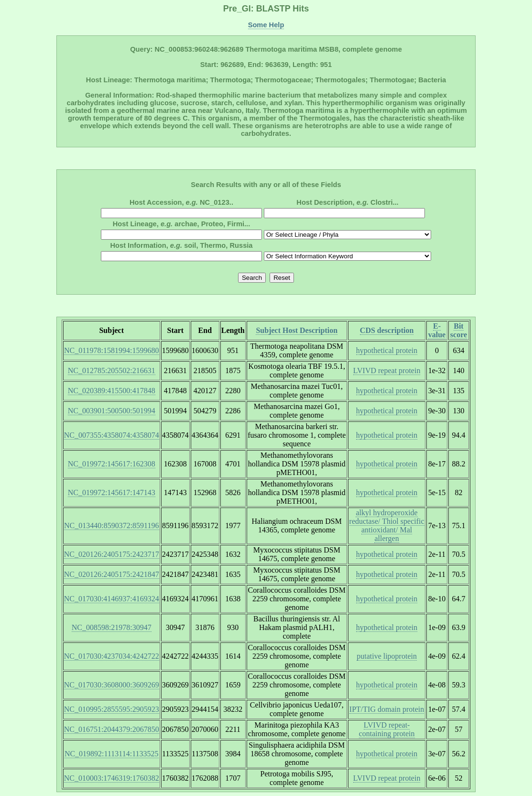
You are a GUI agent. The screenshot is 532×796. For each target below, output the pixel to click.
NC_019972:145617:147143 (112, 492)
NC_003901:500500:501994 (112, 411)
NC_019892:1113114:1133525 (112, 754)
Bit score (459, 330)
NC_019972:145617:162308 (112, 464)
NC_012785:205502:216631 (112, 370)
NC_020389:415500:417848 (112, 391)
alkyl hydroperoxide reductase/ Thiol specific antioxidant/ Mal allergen (387, 525)
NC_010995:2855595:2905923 (112, 709)
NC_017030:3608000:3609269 (112, 685)
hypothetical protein (387, 350)
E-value (437, 330)
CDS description (387, 330)
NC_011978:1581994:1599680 (112, 350)
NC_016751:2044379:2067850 (112, 729)
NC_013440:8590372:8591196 (112, 525)
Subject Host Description (297, 330)
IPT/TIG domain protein (387, 709)
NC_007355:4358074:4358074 (112, 435)
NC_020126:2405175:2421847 (112, 574)
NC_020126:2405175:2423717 (112, 554)
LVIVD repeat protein (387, 370)
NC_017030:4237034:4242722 (112, 656)
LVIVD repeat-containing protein (387, 729)
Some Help (266, 25)
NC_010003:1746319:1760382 (112, 778)
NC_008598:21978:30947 (112, 627)
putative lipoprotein (387, 656)
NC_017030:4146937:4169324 (112, 599)
